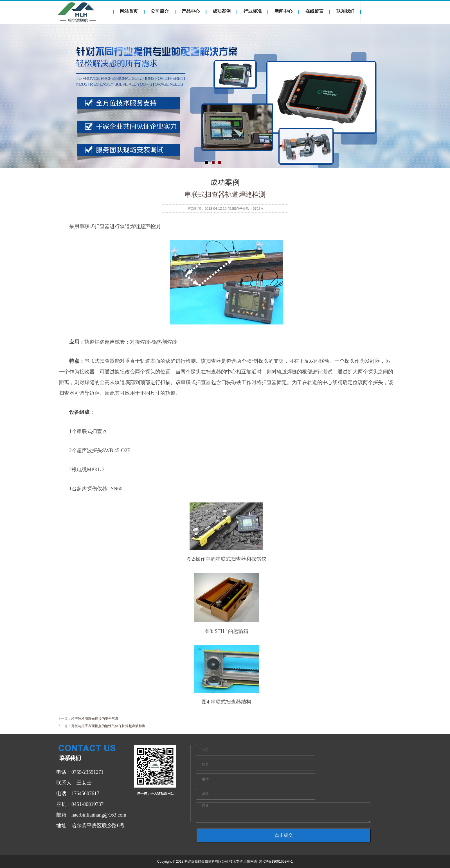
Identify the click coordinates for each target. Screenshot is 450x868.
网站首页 (129, 11)
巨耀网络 (250, 862)
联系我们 (345, 11)
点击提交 (284, 835)
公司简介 (160, 11)
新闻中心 (283, 11)
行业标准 (253, 11)
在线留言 (314, 11)
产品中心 (191, 11)
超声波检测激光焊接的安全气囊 (95, 719)
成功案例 (222, 11)
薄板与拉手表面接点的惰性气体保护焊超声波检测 (108, 726)
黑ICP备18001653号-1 (276, 862)
